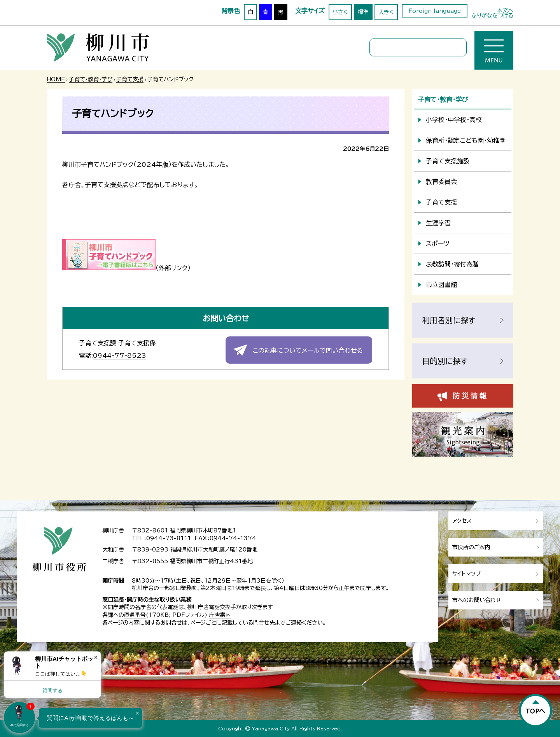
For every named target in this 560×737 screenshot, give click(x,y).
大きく (386, 12)
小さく (340, 12)
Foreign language (435, 11)
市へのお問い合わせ (477, 600)
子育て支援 (130, 79)
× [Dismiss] (96, 657)
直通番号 (135, 615)
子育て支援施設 (448, 161)
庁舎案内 (220, 615)
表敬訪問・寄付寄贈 (452, 264)
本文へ (505, 11)
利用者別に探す (449, 320)
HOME (56, 79)
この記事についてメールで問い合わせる (308, 350)
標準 (363, 12)
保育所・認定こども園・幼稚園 (466, 140)
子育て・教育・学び (91, 79)
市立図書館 (441, 285)
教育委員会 (441, 182)
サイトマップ (467, 574)
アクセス (462, 521)
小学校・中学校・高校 (454, 120)
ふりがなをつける (492, 16)
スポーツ (438, 243)
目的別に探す (445, 361)
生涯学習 (438, 223)
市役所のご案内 (471, 547)
